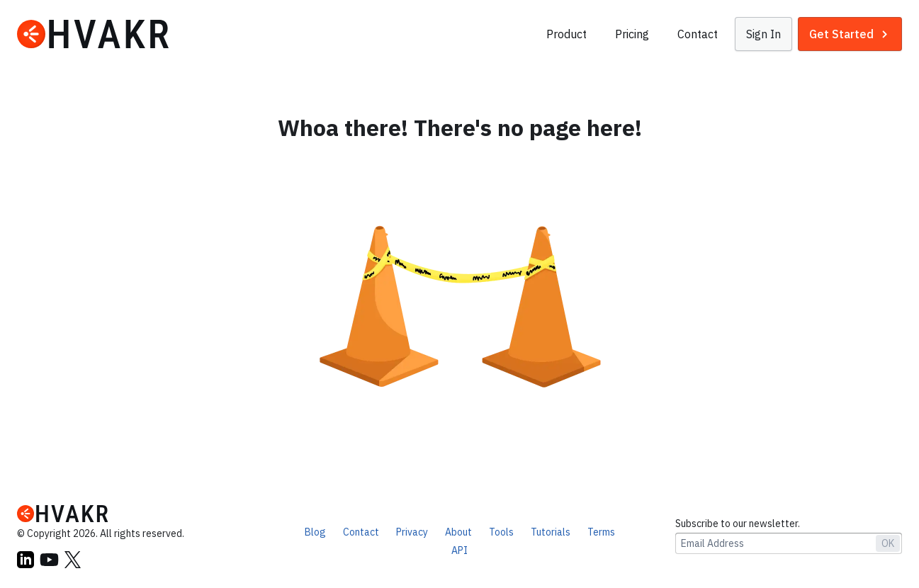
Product (566, 34)
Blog (315, 532)
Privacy (412, 532)
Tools (501, 532)
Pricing (632, 34)
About (458, 532)
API (459, 550)
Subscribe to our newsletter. (738, 524)
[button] (763, 34)
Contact (698, 34)
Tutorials (551, 532)
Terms (601, 532)
